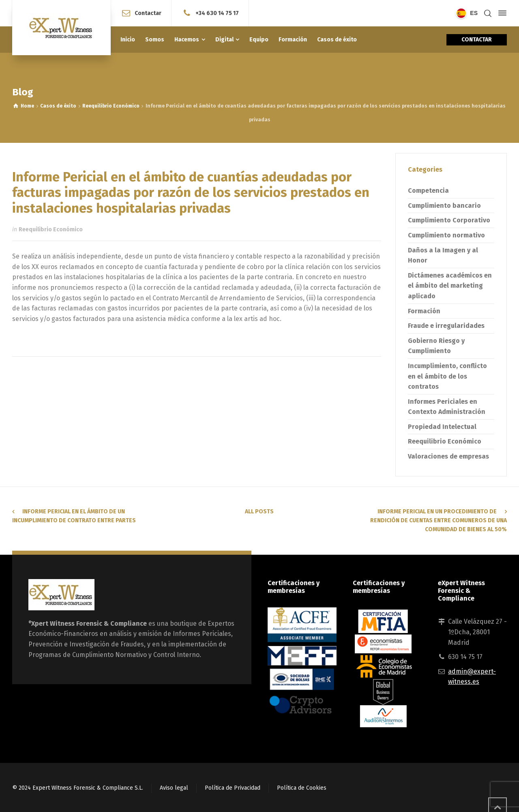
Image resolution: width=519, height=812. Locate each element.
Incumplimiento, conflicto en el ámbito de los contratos (447, 376)
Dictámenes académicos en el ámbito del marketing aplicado (450, 286)
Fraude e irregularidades (446, 326)
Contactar (148, 13)
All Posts (259, 512)
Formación (424, 311)
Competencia (428, 191)
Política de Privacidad (233, 788)
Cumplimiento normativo (446, 235)
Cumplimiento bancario (444, 206)
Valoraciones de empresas (448, 456)
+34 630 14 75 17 (217, 13)
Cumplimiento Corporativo (449, 220)
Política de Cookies (302, 788)
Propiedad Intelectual (442, 427)
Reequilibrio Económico (51, 229)
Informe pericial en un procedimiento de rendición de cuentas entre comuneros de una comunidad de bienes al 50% (439, 521)
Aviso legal (174, 788)
